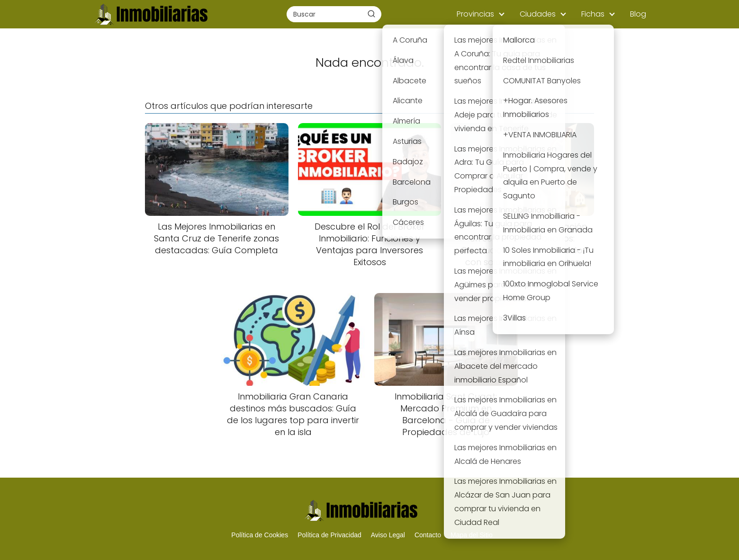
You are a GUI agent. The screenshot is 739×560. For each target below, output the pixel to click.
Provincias (475, 14)
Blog (638, 14)
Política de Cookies (260, 535)
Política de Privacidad (329, 535)
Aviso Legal (388, 535)
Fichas (593, 14)
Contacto (428, 535)
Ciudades (538, 14)
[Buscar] (371, 14)
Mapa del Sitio (472, 535)
